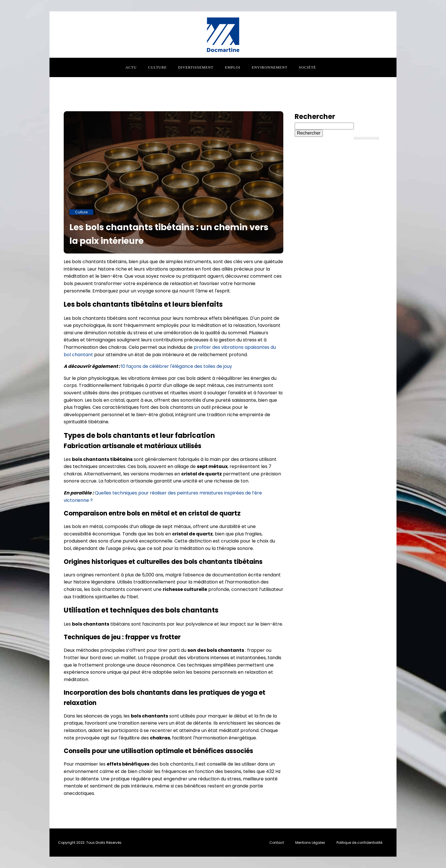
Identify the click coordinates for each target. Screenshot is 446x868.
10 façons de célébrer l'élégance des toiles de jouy (176, 366)
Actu (131, 67)
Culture (157, 67)
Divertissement (196, 67)
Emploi (233, 67)
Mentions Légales (310, 843)
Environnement (270, 67)
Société (307, 67)
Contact (277, 843)
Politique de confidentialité (359, 843)
